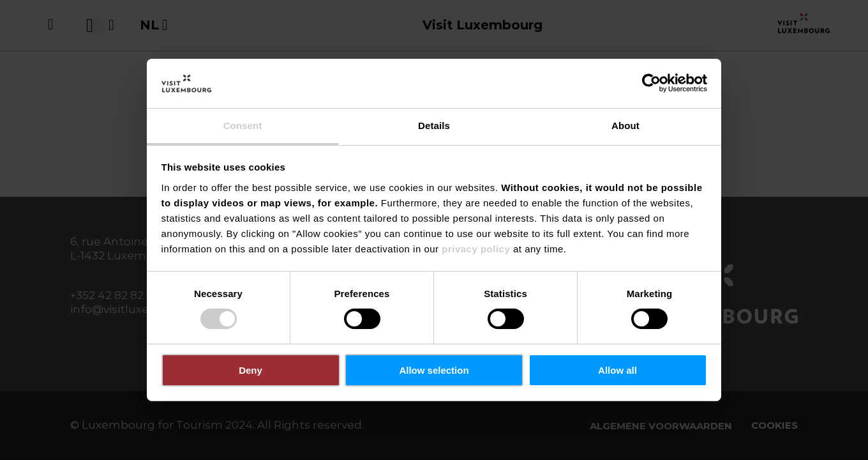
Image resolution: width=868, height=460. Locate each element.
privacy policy (476, 249)
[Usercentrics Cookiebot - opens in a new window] (651, 83)
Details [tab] (434, 126)
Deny (251, 370)
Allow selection (434, 370)
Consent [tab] (243, 126)
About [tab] (625, 126)
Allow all (617, 370)
